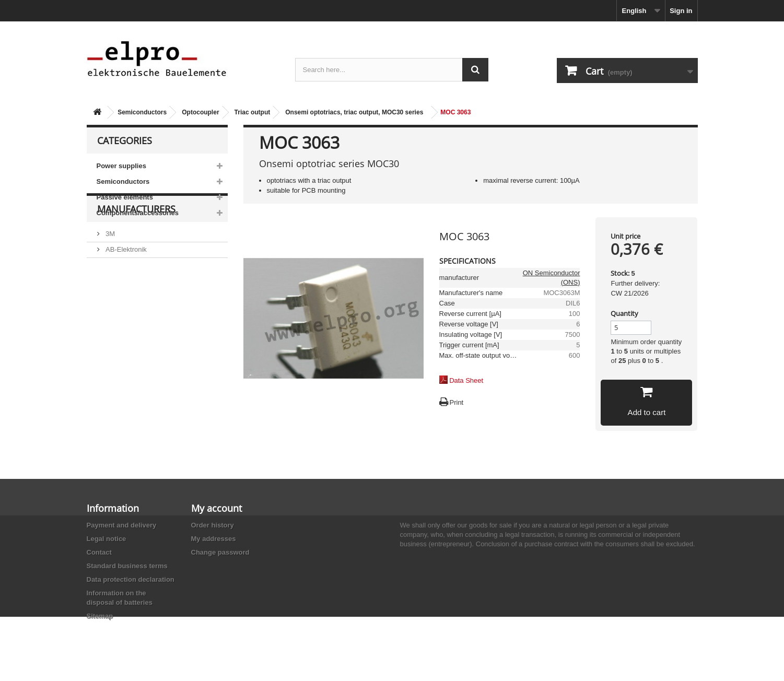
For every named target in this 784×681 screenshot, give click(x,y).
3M (110, 272)
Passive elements (125, 197)
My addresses (214, 539)
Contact (99, 552)
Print (457, 402)
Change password (220, 552)
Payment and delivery (122, 525)
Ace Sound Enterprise (138, 319)
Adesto (115, 351)
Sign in (681, 11)
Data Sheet (466, 380)
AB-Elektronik (125, 288)
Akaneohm (121, 366)
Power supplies (121, 166)
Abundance (122, 304)
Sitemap (100, 616)
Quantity (624, 313)
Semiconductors (142, 112)
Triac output (253, 112)
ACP (112, 335)
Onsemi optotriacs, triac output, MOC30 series (354, 112)
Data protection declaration (131, 579)
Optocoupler (200, 112)
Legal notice (107, 539)
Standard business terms (127, 566)
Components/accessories (138, 213)
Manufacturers (136, 252)
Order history (213, 525)
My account (217, 508)
